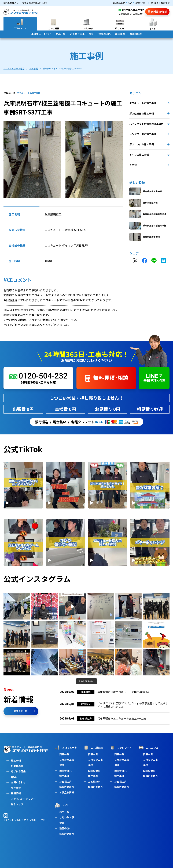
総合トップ (17, 804)
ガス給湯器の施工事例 (149, 113)
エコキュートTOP (41, 34)
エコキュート (65, 747)
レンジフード (120, 748)
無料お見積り (67, 787)
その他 (149, 165)
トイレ (62, 805)
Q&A (130, 3)
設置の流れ (105, 34)
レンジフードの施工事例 (149, 134)
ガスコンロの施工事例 (149, 144)
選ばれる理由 (119, 3)
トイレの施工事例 (149, 155)
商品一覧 (61, 34)
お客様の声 (136, 34)
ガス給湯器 (93, 748)
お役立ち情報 (67, 792)
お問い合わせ (141, 3)
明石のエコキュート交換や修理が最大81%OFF (25, 3)
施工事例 (120, 34)
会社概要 (154, 3)
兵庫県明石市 (53, 214)
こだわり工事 (77, 34)
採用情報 (165, 3)
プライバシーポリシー (23, 799)
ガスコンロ (148, 748)
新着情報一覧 (25, 711)
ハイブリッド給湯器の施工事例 (149, 124)
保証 (92, 34)
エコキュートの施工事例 (149, 103)
